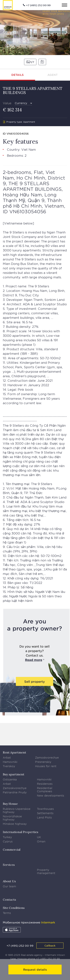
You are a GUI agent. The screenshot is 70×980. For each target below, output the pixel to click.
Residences (45, 784)
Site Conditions (14, 908)
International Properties (21, 832)
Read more (34, 660)
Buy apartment (14, 774)
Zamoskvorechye (47, 758)
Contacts (9, 900)
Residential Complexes (45, 790)
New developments (50, 796)
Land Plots (44, 817)
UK (39, 837)
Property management (46, 871)
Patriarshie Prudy (15, 792)
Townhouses (45, 809)
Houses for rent (46, 766)
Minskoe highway (15, 824)
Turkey (7, 837)
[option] (35, 33)
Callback (50, 945)
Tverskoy (9, 766)
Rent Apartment (14, 752)
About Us (9, 881)
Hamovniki (10, 762)
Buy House (10, 804)
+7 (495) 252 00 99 (38, 5)
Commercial (12, 850)
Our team (9, 886)
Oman (41, 841)
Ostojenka (10, 779)
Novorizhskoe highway (12, 818)
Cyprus (8, 841)
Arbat (7, 758)
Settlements (45, 813)
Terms (7, 913)
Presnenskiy (43, 762)
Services (9, 865)
